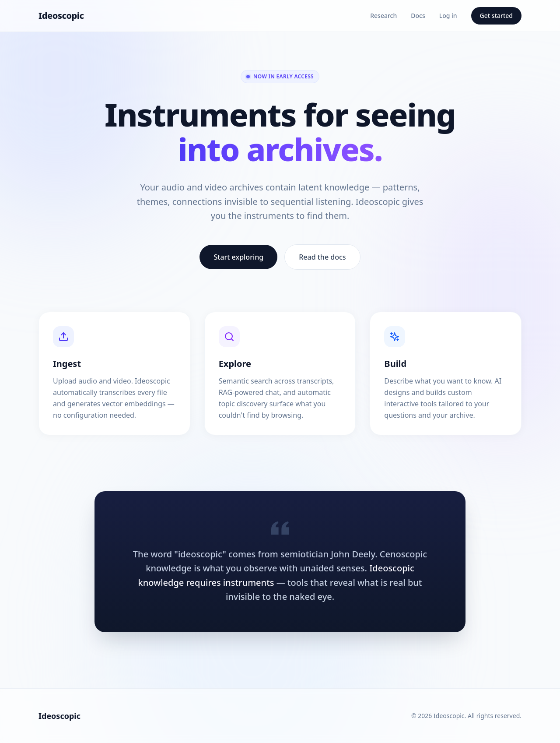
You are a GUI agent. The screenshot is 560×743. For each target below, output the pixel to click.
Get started (496, 16)
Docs (418, 16)
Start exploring (238, 257)
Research (383, 16)
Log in (448, 16)
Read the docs (322, 257)
